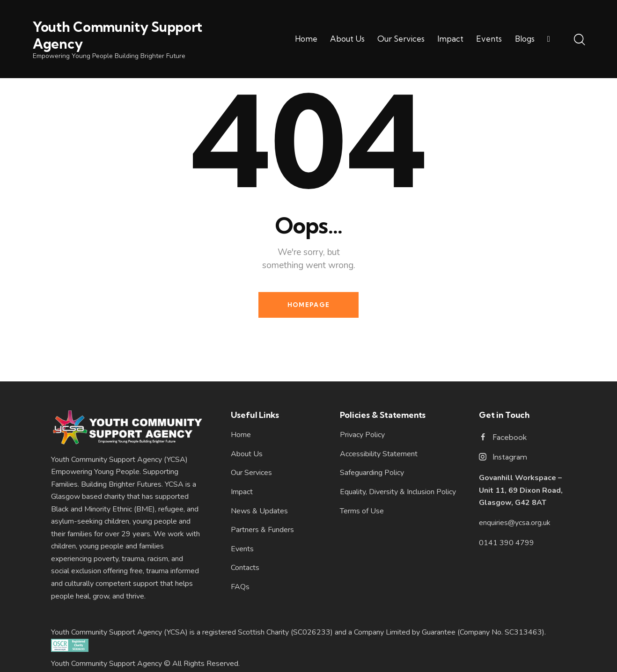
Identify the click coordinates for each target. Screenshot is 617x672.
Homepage (308, 305)
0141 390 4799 (507, 543)
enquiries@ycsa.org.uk (515, 523)
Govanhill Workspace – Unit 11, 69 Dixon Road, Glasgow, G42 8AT (521, 490)
